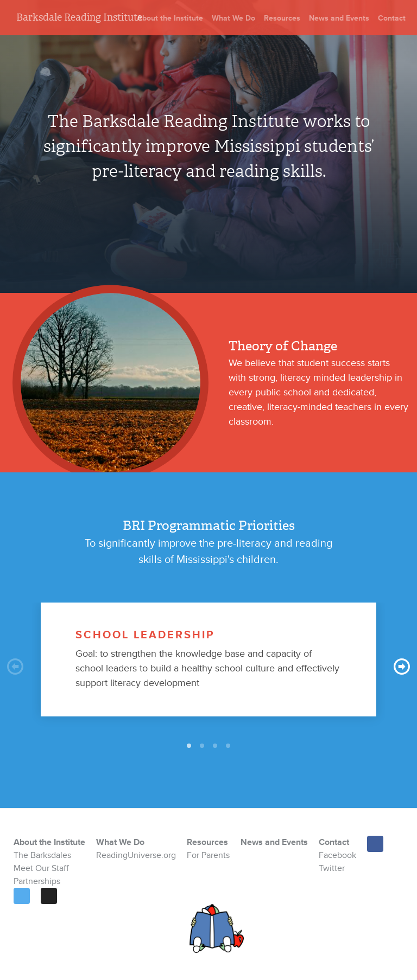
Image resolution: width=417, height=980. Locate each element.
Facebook (337, 855)
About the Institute (170, 18)
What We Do (233, 18)
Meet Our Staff (41, 868)
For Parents (208, 855)
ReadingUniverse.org (136, 855)
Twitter (332, 868)
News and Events (339, 18)
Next (402, 667)
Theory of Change (283, 346)
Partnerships (37, 881)
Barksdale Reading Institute (79, 17)
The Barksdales (42, 855)
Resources (282, 18)
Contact (392, 18)
